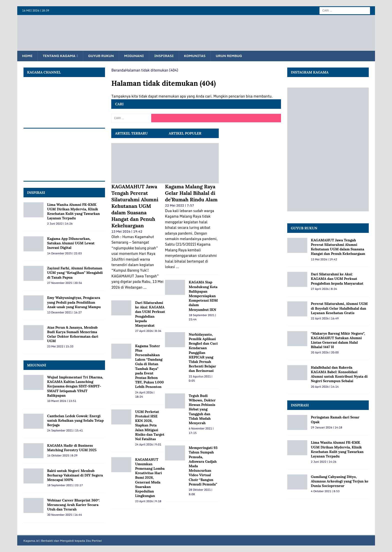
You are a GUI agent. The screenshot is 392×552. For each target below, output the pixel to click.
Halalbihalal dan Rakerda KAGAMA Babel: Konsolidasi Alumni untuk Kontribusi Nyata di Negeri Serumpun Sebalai (339, 375)
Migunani (138, 56)
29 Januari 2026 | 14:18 (327, 428)
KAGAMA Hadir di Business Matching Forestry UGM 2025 (72, 448)
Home (28, 56)
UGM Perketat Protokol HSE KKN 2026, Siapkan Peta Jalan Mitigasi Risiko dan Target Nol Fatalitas (150, 426)
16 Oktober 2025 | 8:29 (62, 456)
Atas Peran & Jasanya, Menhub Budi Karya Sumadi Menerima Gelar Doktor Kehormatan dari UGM (73, 335)
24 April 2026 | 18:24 (145, 395)
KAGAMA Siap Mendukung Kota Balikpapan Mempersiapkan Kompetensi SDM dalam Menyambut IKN (203, 296)
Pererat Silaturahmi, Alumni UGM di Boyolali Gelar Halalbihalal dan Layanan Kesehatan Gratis (339, 308)
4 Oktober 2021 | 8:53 (325, 491)
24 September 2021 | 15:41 (65, 431)
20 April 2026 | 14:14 (325, 387)
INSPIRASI (36, 193)
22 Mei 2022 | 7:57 (179, 206)
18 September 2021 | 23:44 (202, 318)
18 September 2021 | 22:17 (65, 485)
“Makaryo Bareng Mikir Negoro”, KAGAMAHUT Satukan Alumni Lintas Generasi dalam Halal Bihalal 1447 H (338, 341)
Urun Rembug (235, 56)
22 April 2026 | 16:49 (325, 319)
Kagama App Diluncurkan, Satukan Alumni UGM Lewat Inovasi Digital (71, 243)
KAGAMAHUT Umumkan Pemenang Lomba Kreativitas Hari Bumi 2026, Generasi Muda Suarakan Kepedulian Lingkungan (150, 478)
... (145, 288)
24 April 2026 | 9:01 (148, 445)
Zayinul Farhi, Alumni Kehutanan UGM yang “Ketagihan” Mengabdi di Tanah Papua (75, 273)
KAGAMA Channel (44, 72)
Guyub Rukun (104, 56)
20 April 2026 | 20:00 (325, 353)
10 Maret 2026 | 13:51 (62, 401)
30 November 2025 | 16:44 (65, 515)
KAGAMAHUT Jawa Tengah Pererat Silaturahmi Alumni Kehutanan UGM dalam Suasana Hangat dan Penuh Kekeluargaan (135, 206)
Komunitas (200, 56)
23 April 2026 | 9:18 (148, 501)
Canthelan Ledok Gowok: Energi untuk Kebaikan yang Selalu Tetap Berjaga (75, 421)
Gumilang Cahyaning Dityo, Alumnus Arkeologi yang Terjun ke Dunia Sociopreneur (340, 481)
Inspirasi (168, 56)
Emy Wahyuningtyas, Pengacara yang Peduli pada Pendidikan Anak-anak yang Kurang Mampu (74, 302)
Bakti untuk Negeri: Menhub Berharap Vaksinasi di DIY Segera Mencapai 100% (75, 475)
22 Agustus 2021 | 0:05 (200, 379)
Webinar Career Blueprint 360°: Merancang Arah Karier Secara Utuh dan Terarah (73, 505)
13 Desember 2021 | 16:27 (64, 313)
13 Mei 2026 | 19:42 (127, 232)
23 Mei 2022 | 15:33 (60, 347)
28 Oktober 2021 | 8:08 (200, 492)
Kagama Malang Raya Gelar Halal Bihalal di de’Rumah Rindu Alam (191, 193)
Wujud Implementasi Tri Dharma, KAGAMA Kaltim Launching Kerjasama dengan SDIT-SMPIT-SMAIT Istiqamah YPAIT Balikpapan (75, 387)
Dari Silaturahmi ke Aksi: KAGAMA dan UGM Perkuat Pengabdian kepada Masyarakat (150, 314)
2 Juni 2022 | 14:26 (60, 224)
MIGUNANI (37, 365)
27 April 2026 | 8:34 (148, 331)
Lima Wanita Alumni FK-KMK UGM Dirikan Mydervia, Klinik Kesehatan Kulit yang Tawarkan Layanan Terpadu (74, 212)
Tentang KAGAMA (60, 56)
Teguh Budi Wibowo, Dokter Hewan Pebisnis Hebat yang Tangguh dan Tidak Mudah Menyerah (202, 410)
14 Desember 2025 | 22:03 (64, 254)
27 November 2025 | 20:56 (65, 283)
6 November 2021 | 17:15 (201, 431)
